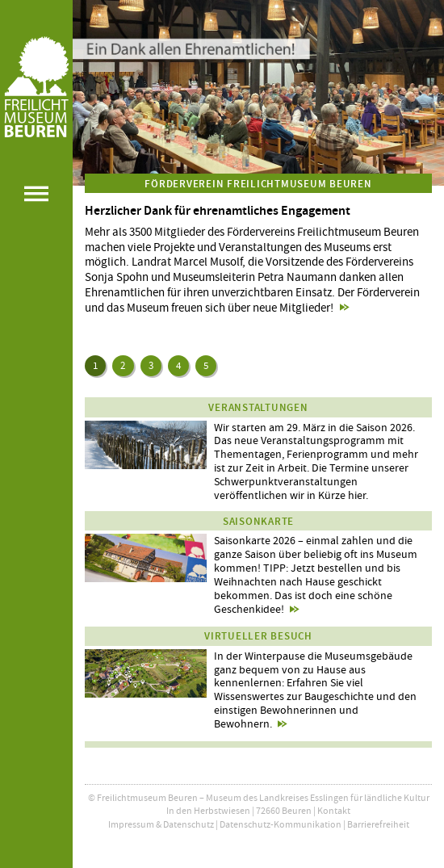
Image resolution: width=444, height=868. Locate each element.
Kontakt (334, 811)
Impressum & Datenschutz (161, 824)
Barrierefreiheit (378, 824)
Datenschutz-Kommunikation (281, 824)
